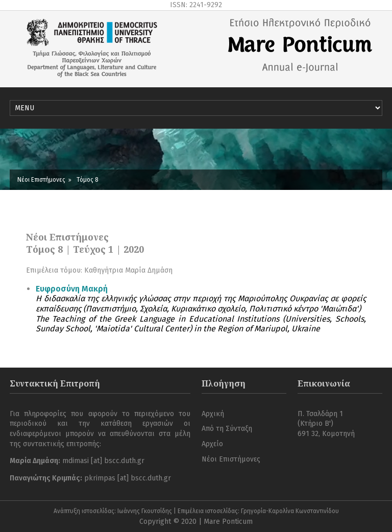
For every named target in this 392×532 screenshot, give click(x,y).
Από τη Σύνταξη (227, 429)
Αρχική (213, 414)
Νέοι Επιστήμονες (41, 180)
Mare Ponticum (228, 522)
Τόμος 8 (88, 180)
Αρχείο (212, 444)
